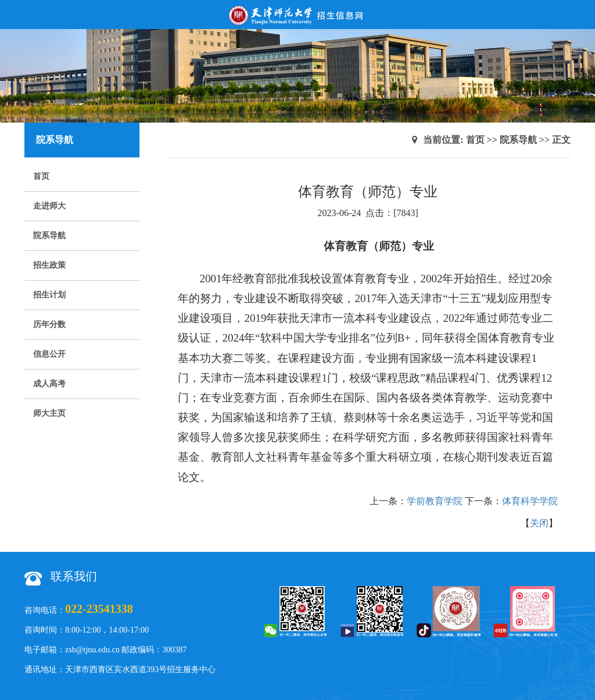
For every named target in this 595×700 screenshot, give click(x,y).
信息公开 (49, 354)
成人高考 (49, 384)
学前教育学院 (435, 501)
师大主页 (49, 413)
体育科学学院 (530, 501)
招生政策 (49, 265)
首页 (41, 176)
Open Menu (580, 15)
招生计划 (49, 295)
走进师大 (49, 206)
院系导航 (49, 236)
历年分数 (49, 324)
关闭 (539, 523)
